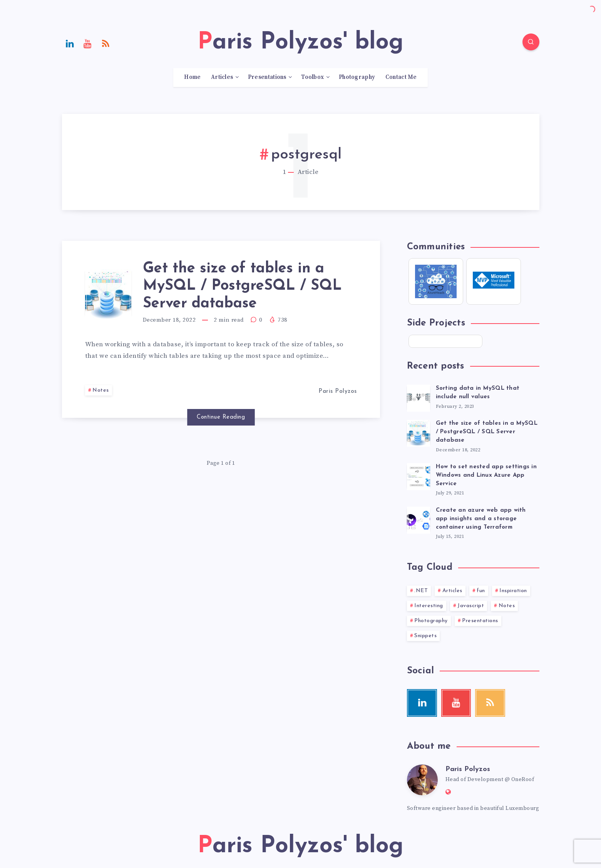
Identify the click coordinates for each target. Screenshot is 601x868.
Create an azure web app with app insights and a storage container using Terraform (481, 519)
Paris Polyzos (468, 769)
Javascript (471, 606)
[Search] (531, 42)
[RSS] (106, 43)
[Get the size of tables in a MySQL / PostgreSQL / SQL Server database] (419, 432)
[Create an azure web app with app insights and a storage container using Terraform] (419, 519)
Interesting (429, 606)
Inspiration (513, 591)
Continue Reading (221, 417)
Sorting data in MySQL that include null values (478, 393)
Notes (101, 390)
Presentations (267, 77)
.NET (421, 591)
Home (192, 77)
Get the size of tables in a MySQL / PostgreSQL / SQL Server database (242, 286)
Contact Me (401, 77)
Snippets (425, 636)
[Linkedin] (70, 43)
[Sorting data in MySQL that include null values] (419, 397)
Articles (222, 77)
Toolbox (312, 77)
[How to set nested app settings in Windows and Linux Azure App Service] (419, 476)
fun (481, 591)
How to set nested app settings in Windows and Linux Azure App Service (486, 475)
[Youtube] (88, 43)
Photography (357, 77)
